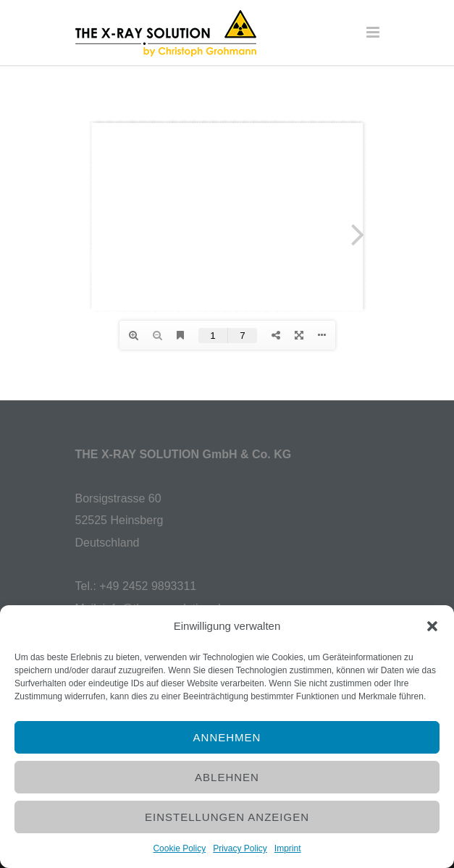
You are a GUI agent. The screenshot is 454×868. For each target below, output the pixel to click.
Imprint (288, 848)
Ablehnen (227, 777)
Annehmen (227, 737)
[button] (432, 626)
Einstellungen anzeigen (227, 817)
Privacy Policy (240, 848)
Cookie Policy (179, 848)
